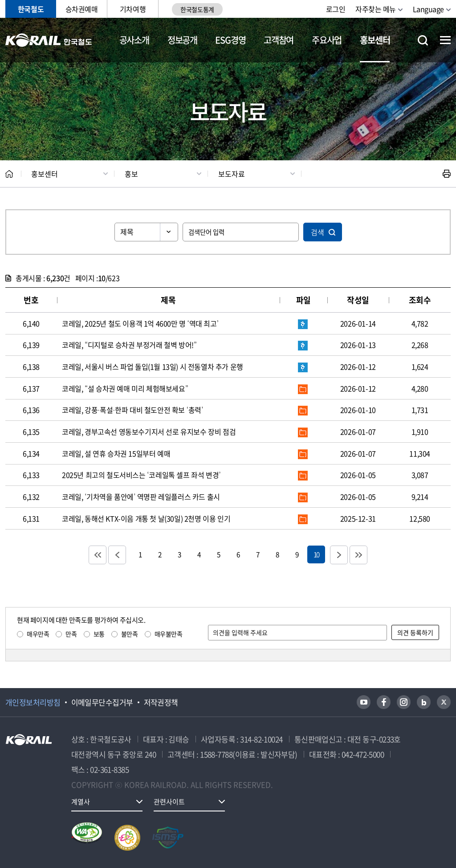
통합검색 (423, 40)
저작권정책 (161, 702)
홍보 (131, 174)
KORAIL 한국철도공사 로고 (49, 40)
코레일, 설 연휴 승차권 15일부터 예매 (116, 453)
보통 (99, 634)
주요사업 (327, 40)
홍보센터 (375, 40)
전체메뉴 (445, 40)
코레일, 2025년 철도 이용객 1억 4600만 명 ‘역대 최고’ (140, 323)
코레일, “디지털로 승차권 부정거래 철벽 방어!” (129, 345)
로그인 (336, 9)
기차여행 (133, 9)
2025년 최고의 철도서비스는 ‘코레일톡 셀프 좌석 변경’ (141, 475)
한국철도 (31, 9)
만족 (71, 634)
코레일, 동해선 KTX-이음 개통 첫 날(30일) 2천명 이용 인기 (146, 518)
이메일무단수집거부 (102, 702)
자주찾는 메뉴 (376, 9)
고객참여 (279, 40)
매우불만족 (169, 634)
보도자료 (232, 174)
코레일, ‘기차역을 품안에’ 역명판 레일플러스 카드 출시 (141, 497)
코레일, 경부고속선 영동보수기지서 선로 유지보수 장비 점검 (149, 432)
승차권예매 (82, 9)
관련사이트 (169, 802)
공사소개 (134, 40)
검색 (318, 232)
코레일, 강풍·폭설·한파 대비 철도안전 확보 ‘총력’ (132, 410)
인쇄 (447, 174)
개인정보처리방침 (33, 702)
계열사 (81, 802)
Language (428, 9)
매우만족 (38, 634)
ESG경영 (230, 40)
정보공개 (182, 40)
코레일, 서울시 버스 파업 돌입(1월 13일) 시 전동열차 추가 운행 (153, 367)
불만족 (130, 634)
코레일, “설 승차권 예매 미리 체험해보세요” (125, 388)
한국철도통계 (197, 9)
